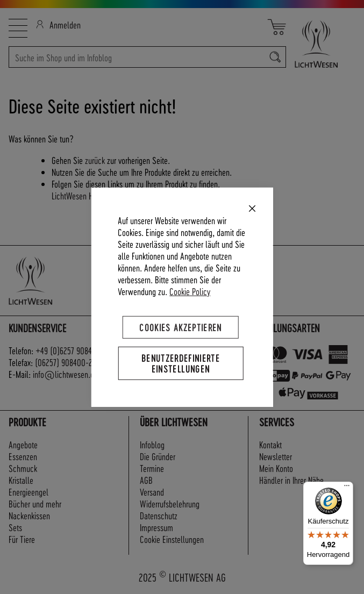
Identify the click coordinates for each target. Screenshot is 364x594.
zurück (95, 160)
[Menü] (347, 488)
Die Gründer (158, 456)
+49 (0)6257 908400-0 (72, 350)
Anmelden (58, 24)
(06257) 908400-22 (66, 362)
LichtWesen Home (79, 195)
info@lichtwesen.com (68, 374)
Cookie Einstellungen (172, 539)
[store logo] (321, 44)
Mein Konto (276, 468)
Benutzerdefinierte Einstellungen (181, 363)
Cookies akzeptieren (181, 327)
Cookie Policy (190, 291)
